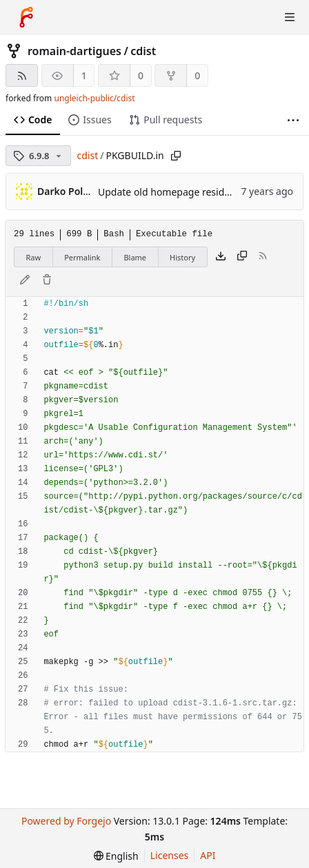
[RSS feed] (22, 75)
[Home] (26, 17)
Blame (135, 257)
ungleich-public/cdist (94, 98)
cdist (143, 51)
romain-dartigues (74, 51)
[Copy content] (242, 257)
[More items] (293, 120)
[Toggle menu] (290, 17)
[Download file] (221, 257)
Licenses (170, 855)
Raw (34, 257)
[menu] (116, 856)
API (208, 855)
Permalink (82, 257)
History (182, 257)
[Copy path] (176, 156)
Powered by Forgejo (66, 821)
